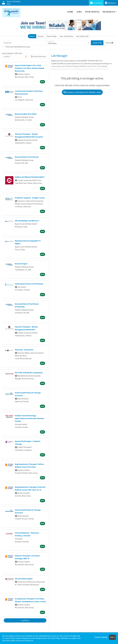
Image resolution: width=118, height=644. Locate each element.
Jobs (79, 12)
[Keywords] (25, 43)
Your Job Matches (66, 36)
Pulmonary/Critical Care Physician (29, 284)
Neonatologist (21, 264)
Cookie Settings (101, 637)
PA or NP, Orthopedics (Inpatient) (29, 373)
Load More (25, 620)
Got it (112, 637)
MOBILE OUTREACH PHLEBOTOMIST (30, 177)
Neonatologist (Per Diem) (26, 114)
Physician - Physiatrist (24, 350)
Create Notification (38, 56)
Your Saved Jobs (82, 36)
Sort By (6, 56)
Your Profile (92, 12)
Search (32, 36)
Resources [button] (109, 12)
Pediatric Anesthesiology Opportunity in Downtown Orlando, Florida (29, 418)
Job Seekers (96, 3)
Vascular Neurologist (24, 579)
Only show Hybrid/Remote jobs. (18, 47)
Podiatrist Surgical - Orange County (30, 198)
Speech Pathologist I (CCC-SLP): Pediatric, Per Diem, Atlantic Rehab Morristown (29, 68)
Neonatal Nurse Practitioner (27, 157)
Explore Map (52, 36)
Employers (110, 3)
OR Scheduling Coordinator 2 (27, 221)
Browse (41, 36)
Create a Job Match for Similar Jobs (82, 92)
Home (70, 12)
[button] (109, 43)
